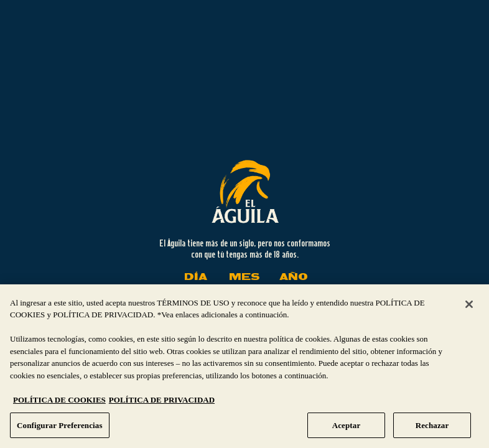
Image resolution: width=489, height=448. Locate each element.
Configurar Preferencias (60, 430)
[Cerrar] (469, 309)
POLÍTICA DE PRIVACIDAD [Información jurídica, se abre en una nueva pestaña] (162, 404)
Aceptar (347, 430)
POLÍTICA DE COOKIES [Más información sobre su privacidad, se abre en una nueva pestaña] (59, 404)
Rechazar (432, 430)
